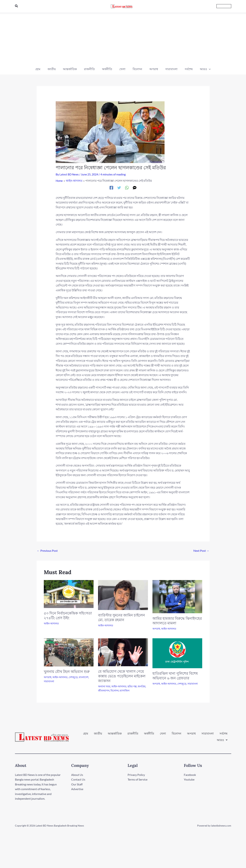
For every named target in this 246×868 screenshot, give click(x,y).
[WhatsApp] (127, 187)
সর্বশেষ (223, 735)
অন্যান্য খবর (104, 686)
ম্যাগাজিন (125, 690)
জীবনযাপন (104, 690)
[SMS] (135, 187)
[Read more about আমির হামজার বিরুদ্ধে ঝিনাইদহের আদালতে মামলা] (177, 596)
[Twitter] (119, 187)
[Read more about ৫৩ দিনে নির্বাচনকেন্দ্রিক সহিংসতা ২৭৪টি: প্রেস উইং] (69, 593)
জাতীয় (98, 735)
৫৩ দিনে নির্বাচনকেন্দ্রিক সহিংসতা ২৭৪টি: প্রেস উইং (68, 615)
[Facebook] (111, 187)
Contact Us (78, 779)
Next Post (201, 550)
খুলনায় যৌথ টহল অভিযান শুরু (67, 671)
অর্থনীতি (149, 735)
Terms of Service (138, 779)
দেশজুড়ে (73, 677)
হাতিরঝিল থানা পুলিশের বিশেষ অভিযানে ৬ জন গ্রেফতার (175, 676)
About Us (77, 775)
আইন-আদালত (51, 623)
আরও (222, 738)
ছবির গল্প (132, 686)
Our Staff (77, 784)
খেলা (163, 735)
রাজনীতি (133, 735)
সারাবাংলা (49, 681)
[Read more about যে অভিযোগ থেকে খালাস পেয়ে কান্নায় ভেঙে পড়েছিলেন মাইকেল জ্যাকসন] (123, 652)
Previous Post (47, 550)
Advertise (77, 789)
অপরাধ (156, 628)
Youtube (189, 779)
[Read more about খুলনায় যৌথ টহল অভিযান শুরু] (69, 652)
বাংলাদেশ (84, 677)
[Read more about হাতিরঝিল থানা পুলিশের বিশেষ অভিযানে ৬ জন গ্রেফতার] (177, 653)
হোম (86, 735)
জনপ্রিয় (142, 686)
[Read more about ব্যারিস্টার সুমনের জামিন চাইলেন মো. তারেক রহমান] (123, 594)
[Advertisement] (123, 39)
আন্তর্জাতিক (115, 735)
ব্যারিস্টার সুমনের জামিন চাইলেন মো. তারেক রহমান (121, 617)
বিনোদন (115, 690)
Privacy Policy (136, 775)
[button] (17, 6)
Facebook (190, 775)
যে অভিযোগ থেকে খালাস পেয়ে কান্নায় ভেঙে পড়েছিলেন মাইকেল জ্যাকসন (122, 676)
